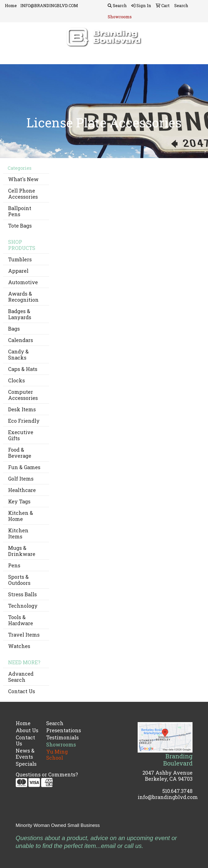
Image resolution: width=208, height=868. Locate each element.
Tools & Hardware (21, 620)
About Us (27, 730)
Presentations (58, 730)
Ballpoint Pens (20, 211)
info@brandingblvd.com (168, 797)
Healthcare (22, 490)
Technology (23, 606)
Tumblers (20, 259)
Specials (26, 764)
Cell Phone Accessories (23, 194)
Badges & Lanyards (20, 314)
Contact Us (22, 691)
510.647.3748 (177, 791)
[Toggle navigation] (8, 58)
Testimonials (58, 737)
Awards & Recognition (23, 297)
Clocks (17, 380)
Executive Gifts (21, 435)
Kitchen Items (18, 533)
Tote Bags (20, 226)
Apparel (18, 271)
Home (11, 5)
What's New (23, 179)
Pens (14, 565)
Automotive (23, 282)
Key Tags (19, 501)
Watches (19, 646)
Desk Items (22, 409)
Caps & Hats (23, 369)
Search (117, 5)
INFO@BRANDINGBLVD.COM (49, 5)
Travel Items (24, 635)
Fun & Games (24, 467)
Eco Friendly (24, 421)
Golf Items (21, 479)
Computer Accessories (23, 395)
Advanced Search (21, 677)
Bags (14, 329)
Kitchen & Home (21, 516)
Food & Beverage (20, 453)
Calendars (21, 340)
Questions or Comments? (47, 774)
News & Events (25, 754)
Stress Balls (22, 594)
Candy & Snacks (18, 354)
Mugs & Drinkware (22, 551)
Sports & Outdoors (19, 580)
